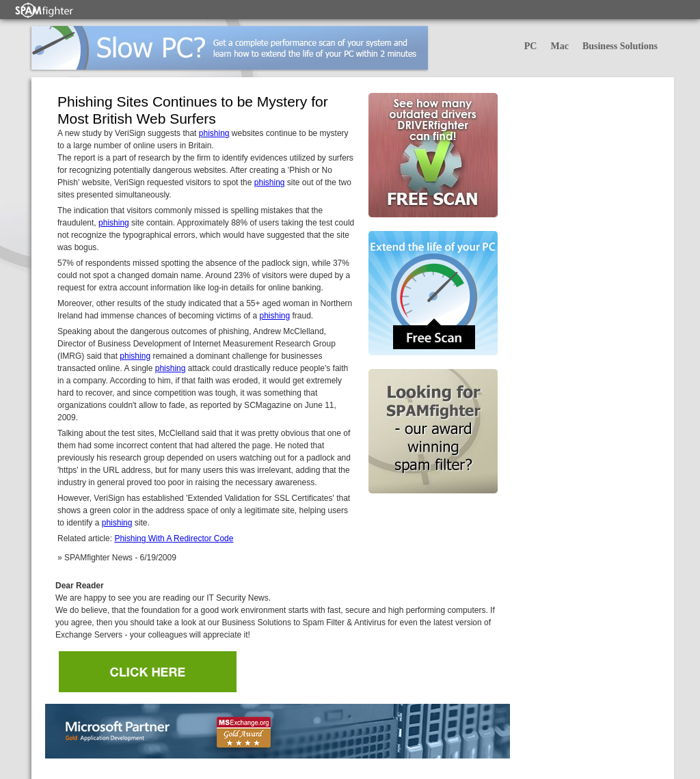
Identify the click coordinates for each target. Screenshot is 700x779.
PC (531, 46)
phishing (214, 133)
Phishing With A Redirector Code (174, 538)
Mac (559, 46)
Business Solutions (620, 46)
